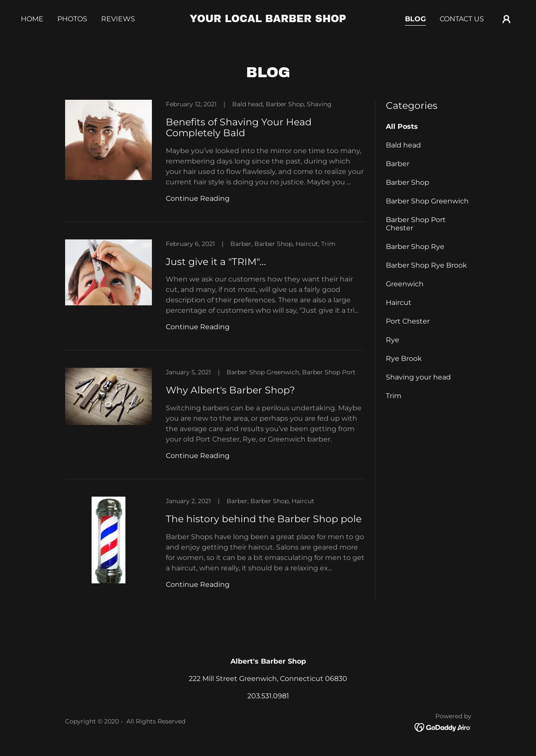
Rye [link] (393, 340)
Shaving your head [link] (418, 377)
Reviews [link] (118, 19)
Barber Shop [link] (408, 182)
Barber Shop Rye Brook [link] (426, 265)
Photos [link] (72, 19)
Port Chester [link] (408, 321)
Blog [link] (415, 19)
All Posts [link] (402, 126)
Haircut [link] (399, 303)
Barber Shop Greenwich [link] (427, 201)
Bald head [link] (403, 145)
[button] (506, 19)
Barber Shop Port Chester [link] (416, 224)
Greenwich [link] (405, 284)
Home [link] (32, 19)
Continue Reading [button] (198, 198)
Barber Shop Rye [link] (415, 247)
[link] (268, 20)
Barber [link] (398, 164)
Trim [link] (394, 396)
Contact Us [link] (462, 19)
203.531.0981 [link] (268, 696)
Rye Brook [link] (404, 358)
